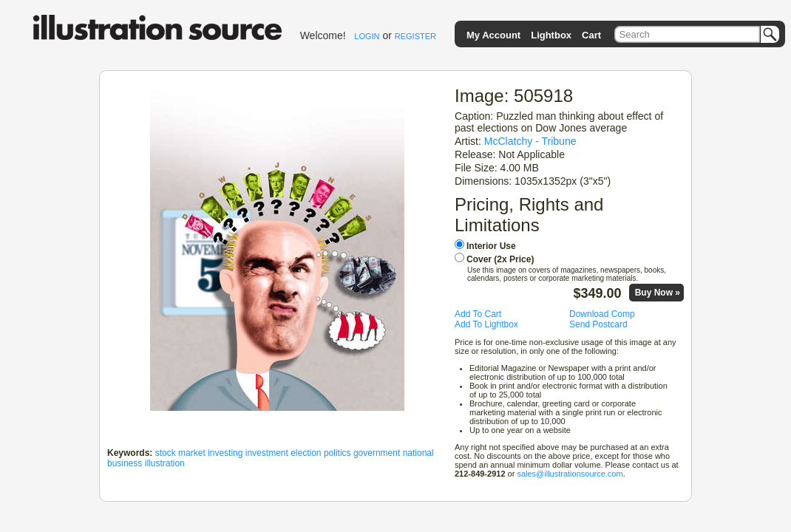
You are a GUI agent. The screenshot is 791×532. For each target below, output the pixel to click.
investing (225, 453)
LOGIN (367, 36)
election (306, 453)
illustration (165, 463)
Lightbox (551, 35)
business (125, 463)
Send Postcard (598, 324)
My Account (493, 35)
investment (267, 453)
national (418, 453)
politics (337, 453)
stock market (180, 453)
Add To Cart (478, 314)
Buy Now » (658, 293)
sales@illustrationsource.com (570, 474)
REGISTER (415, 36)
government (377, 453)
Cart (591, 35)
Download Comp (602, 314)
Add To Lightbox (486, 324)
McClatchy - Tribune (530, 141)
